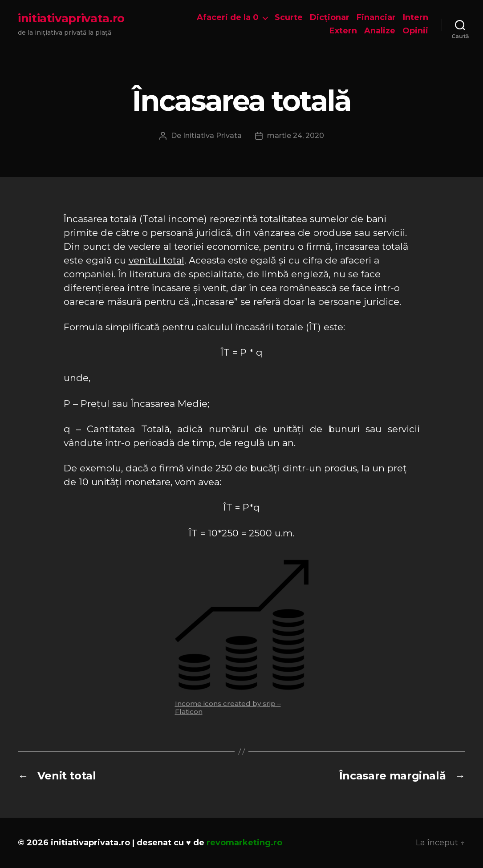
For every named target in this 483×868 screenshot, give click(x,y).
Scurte (289, 18)
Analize (380, 31)
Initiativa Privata (212, 136)
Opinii (415, 31)
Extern (343, 31)
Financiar (376, 18)
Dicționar (330, 18)
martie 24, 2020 (296, 136)
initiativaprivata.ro (71, 18)
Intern (416, 18)
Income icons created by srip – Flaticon (228, 708)
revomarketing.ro (244, 843)
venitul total (156, 260)
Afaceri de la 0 (228, 18)
